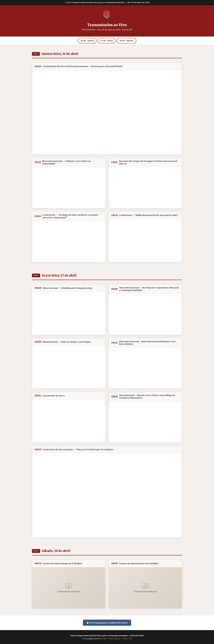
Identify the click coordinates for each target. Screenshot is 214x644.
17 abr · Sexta (107, 41)
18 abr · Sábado (126, 41)
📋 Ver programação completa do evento (107, 623)
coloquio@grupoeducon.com (94, 639)
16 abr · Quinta (87, 41)
